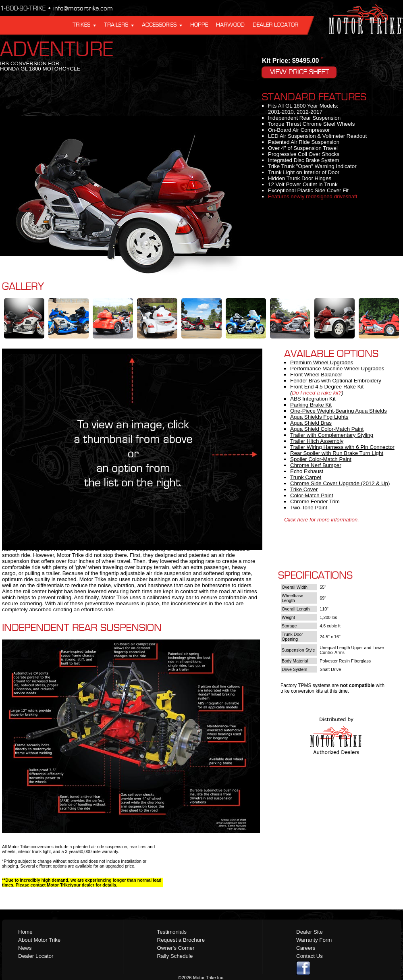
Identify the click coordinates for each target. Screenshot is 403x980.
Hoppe (199, 25)
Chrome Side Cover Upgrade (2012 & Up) (340, 483)
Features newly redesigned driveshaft (313, 196)
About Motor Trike (39, 940)
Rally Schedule (175, 956)
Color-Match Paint (312, 495)
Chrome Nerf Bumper (316, 465)
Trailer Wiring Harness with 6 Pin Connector (342, 447)
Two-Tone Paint (309, 508)
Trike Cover (304, 489)
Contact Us (310, 956)
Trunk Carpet (306, 477)
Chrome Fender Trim (315, 501)
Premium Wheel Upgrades (322, 362)
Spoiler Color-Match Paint (321, 459)
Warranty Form (314, 940)
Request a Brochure (181, 940)
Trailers (116, 25)
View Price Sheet (299, 72)
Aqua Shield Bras (311, 423)
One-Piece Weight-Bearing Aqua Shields (339, 411)
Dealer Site (310, 932)
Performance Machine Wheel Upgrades (337, 369)
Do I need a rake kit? (317, 393)
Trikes (81, 25)
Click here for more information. (322, 520)
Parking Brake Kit (311, 405)
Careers (306, 948)
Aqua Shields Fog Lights (319, 417)
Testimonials (172, 932)
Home (25, 932)
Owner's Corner (176, 948)
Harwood (230, 25)
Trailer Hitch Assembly (317, 441)
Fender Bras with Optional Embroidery (336, 381)
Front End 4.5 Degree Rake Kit (327, 387)
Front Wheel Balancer (316, 375)
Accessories (159, 25)
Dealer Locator (275, 25)
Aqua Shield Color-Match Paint (327, 429)
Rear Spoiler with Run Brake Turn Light (337, 453)
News (25, 948)
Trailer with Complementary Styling (332, 435)
